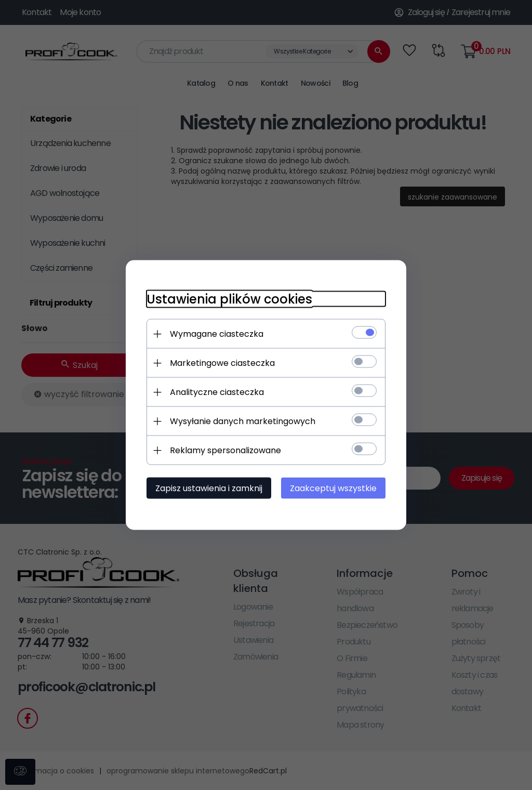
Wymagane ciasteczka (217, 334)
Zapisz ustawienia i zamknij (209, 488)
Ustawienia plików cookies (229, 299)
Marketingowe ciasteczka (222, 363)
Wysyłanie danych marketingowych (243, 421)
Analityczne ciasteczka (217, 392)
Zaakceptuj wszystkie (333, 488)
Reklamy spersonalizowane (225, 450)
